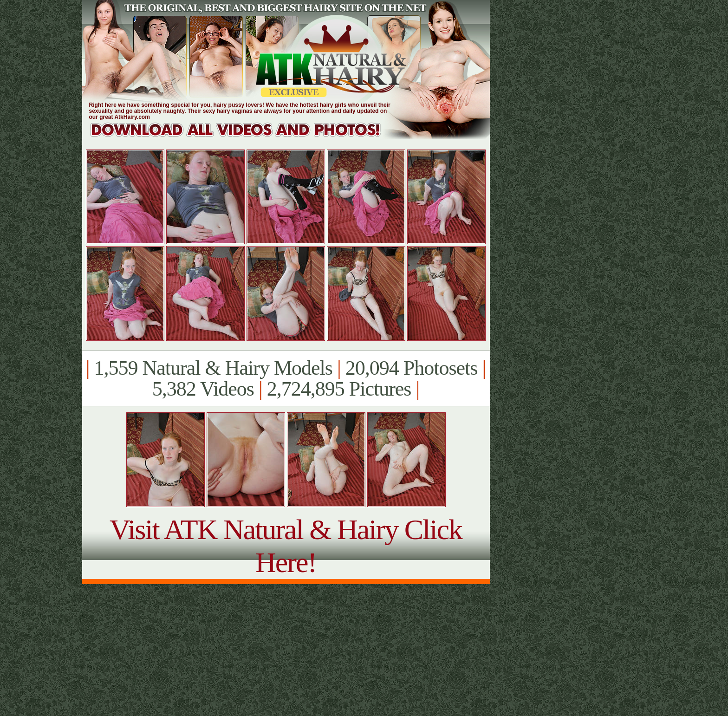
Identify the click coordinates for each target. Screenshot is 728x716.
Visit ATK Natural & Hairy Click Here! (286, 546)
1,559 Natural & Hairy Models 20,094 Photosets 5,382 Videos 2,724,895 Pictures (286, 378)
